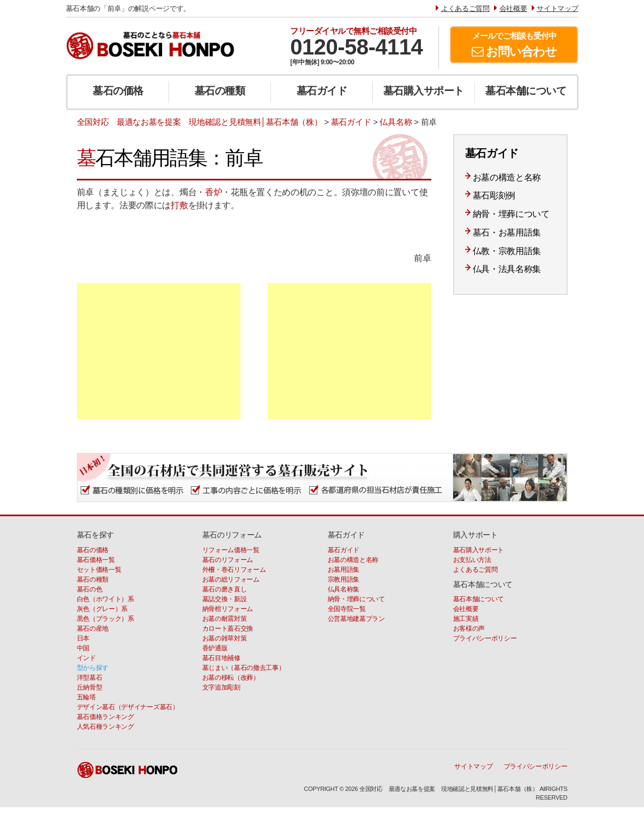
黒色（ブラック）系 (106, 619)
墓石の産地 (93, 629)
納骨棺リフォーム (228, 609)
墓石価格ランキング (106, 717)
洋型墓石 (90, 678)
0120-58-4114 (356, 47)
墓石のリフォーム (228, 560)
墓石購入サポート (424, 91)
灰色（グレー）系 (103, 609)
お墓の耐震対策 (225, 619)
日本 (83, 638)
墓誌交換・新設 (225, 599)
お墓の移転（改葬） (231, 678)
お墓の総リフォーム (231, 579)
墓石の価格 (118, 91)
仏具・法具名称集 (507, 269)
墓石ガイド (322, 91)
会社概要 (466, 609)
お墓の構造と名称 (507, 177)
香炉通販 (215, 648)
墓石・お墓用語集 (507, 232)
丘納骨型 (90, 687)
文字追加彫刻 (221, 687)
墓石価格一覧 (96, 560)
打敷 (179, 205)
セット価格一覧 (99, 570)
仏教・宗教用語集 (507, 251)
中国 (83, 648)
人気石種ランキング (106, 727)
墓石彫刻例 (494, 195)
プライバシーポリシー (485, 638)
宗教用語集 (344, 579)
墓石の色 (90, 589)
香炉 (213, 192)
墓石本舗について (526, 91)
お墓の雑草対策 (225, 638)
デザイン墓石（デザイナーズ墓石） (128, 707)
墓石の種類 (220, 91)
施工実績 (466, 619)
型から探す (93, 668)
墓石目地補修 (221, 658)
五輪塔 (86, 697)
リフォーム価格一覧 (231, 550)
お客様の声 (469, 629)
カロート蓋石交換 (228, 629)
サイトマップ (473, 766)
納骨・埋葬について (511, 214)
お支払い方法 (472, 560)
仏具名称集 (344, 589)
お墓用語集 (344, 570)
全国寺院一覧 (347, 609)
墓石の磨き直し (225, 589)
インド (86, 658)
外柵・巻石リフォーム (234, 570)
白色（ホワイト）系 (106, 599)
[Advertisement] (159, 351)
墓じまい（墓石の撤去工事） (244, 668)
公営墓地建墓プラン (356, 619)
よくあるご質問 (476, 570)
